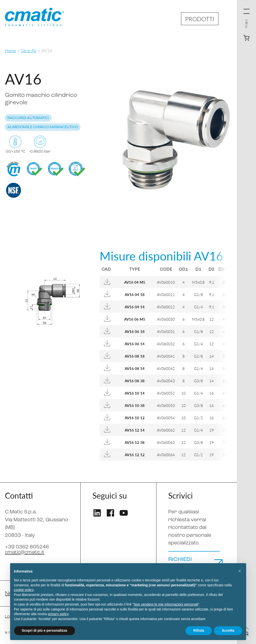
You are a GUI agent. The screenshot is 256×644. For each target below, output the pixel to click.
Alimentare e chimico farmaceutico (43, 127)
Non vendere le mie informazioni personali (166, 604)
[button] (240, 571)
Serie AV (30, 50)
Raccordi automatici (28, 118)
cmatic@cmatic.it (26, 552)
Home (11, 50)
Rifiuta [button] (199, 630)
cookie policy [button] (24, 590)
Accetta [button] (228, 630)
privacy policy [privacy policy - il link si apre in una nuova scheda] (58, 614)
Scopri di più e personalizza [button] (45, 630)
